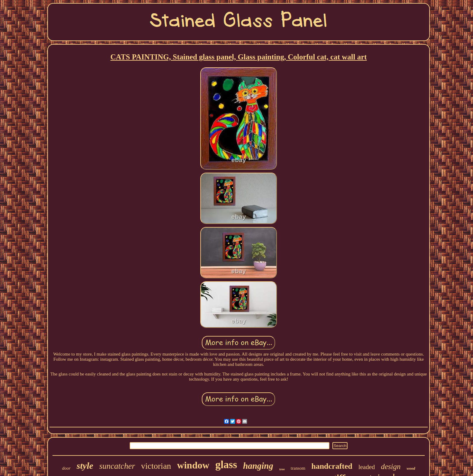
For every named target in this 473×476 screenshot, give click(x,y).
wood (411, 468)
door (66, 468)
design (391, 466)
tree (282, 469)
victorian (156, 466)
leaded (367, 467)
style (85, 466)
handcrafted (332, 466)
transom (298, 468)
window (193, 465)
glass (226, 465)
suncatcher (117, 466)
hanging (258, 466)
